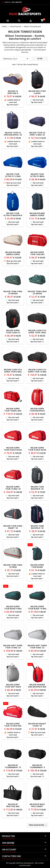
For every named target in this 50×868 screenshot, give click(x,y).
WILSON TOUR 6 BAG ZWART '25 (13, 527)
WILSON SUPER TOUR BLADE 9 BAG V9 (13, 609)
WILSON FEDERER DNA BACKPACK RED (37, 686)
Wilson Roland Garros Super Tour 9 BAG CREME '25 (13, 255)
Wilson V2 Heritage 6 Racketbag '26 (13, 93)
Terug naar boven (38, 825)
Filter (40, 59)
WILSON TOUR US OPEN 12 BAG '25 (37, 134)
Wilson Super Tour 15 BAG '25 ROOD (13, 489)
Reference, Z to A (16, 59)
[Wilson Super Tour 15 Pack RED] (13, 704)
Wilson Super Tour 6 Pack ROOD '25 (13, 450)
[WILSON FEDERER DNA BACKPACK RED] (37, 665)
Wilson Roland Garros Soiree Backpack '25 (37, 215)
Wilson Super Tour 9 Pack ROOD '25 (37, 450)
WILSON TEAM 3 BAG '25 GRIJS (13, 566)
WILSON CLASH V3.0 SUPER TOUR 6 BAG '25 (13, 372)
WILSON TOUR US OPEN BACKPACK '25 (13, 134)
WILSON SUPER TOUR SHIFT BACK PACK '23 (13, 687)
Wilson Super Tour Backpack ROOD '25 (37, 411)
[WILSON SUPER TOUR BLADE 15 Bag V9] (37, 586)
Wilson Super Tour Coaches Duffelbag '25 (37, 254)
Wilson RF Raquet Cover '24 (37, 725)
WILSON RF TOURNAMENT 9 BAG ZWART (37, 767)
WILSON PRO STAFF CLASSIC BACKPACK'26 (37, 93)
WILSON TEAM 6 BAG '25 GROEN (37, 292)
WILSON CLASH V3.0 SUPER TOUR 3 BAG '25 (37, 333)
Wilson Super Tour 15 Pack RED (13, 725)
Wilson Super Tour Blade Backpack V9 (37, 567)
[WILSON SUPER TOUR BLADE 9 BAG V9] (13, 586)
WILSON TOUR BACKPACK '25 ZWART (37, 489)
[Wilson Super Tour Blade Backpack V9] (37, 545)
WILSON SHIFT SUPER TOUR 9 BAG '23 (37, 647)
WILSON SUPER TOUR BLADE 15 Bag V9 (37, 609)
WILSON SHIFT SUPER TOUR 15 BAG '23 (13, 647)
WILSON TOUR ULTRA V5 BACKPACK (13, 214)
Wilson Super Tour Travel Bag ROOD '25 (13, 411)
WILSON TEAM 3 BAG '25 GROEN (13, 292)
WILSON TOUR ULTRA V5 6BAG (37, 175)
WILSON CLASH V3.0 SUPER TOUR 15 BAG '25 (37, 372)
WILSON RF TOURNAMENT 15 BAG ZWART (13, 767)
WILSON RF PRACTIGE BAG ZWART (13, 806)
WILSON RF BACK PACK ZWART (37, 805)
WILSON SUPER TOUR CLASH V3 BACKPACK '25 (13, 333)
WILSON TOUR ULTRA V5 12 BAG (13, 175)
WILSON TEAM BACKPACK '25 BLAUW (37, 528)
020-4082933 (17, 2)
